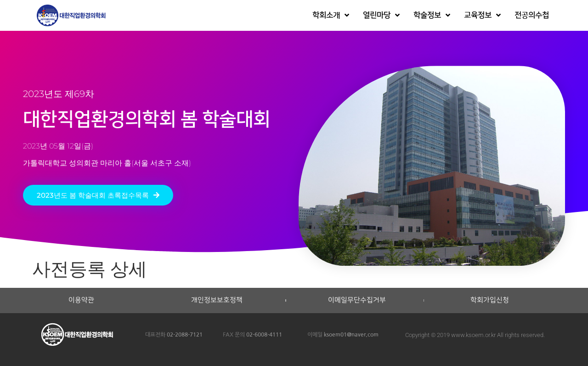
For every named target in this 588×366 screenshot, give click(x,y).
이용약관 (81, 300)
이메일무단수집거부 (357, 300)
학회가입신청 (490, 300)
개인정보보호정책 (217, 300)
